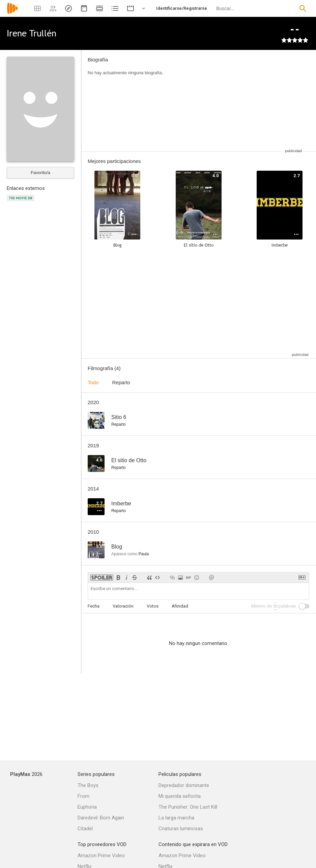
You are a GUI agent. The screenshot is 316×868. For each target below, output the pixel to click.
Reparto (121, 382)
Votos (153, 606)
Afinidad (180, 606)
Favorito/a (40, 173)
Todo (93, 382)
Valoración (123, 606)
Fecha (94, 606)
